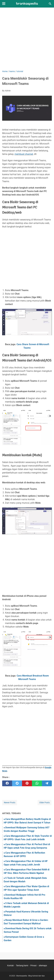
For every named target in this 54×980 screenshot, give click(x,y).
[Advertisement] (27, 39)
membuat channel (24, 154)
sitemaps (43, 965)
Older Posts (44, 803)
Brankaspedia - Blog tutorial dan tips (31, 976)
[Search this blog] (50, 4)
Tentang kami (22, 965)
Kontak (10, 965)
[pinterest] (27, 783)
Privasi (33, 965)
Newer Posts (10, 803)
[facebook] (7, 783)
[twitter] (17, 783)
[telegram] (47, 783)
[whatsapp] (37, 783)
